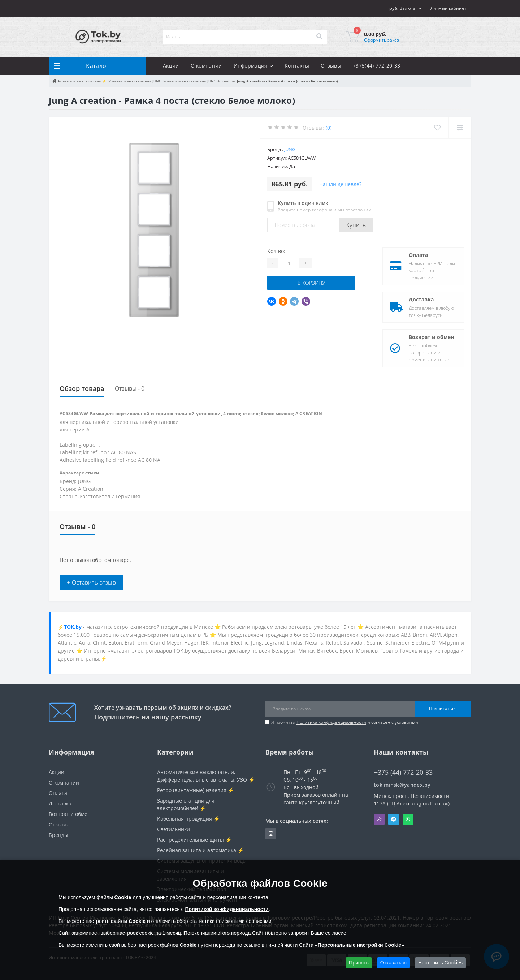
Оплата (418, 255)
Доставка (421, 299)
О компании (206, 66)
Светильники (174, 829)
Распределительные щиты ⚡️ (194, 840)
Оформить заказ (382, 40)
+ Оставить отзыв (91, 583)
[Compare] (460, 128)
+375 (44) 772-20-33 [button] (403, 772)
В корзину (311, 283)
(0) (329, 128)
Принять (359, 963)
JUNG (290, 149)
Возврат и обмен (431, 337)
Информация (253, 66)
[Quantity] (289, 263)
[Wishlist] (437, 128)
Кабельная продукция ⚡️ (188, 819)
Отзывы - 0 (130, 388)
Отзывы (331, 66)
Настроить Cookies (440, 963)
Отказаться (394, 963)
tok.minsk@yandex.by (402, 785)
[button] (448, 8)
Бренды (58, 835)
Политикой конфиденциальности (227, 909)
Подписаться (443, 708)
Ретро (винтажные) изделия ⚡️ (196, 790)
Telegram (394, 819)
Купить (356, 225)
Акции (171, 66)
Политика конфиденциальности (331, 722)
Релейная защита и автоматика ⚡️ (200, 850)
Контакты (297, 66)
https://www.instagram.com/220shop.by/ (271, 834)
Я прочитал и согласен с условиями (345, 722)
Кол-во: (276, 251)
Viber (379, 819)
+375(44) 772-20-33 (376, 66)
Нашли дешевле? (340, 184)
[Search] (319, 37)
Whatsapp (408, 819)
